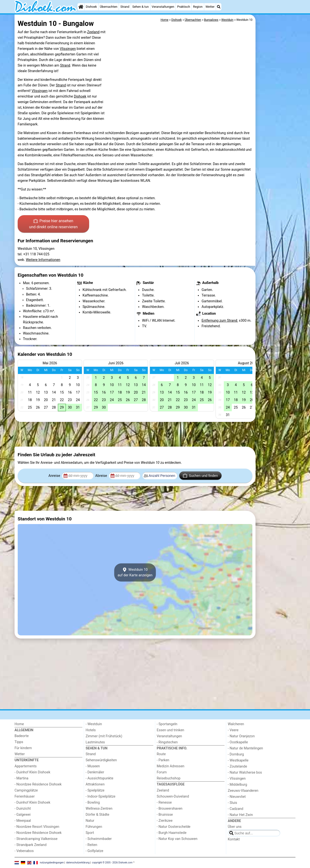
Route (161, 754)
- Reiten (92, 845)
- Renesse (164, 803)
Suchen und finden (200, 476)
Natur (90, 821)
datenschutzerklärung (78, 863)
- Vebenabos (24, 851)
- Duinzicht (23, 809)
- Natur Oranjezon (241, 736)
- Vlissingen (237, 779)
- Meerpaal (23, 821)
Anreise (55, 476)
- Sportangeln (167, 724)
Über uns (235, 827)
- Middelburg (238, 785)
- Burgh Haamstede (172, 833)
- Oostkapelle (238, 742)
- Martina (21, 778)
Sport (90, 833)
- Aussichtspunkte (100, 778)
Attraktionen (95, 784)
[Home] (81, 7)
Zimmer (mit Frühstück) (104, 736)
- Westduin (94, 724)
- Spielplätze (95, 790)
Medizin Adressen (170, 766)
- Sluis (232, 803)
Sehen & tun (140, 7)
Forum (162, 772)
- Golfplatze (95, 851)
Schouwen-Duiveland (173, 796)
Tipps (19, 742)
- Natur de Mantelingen (245, 748)
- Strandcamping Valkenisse (36, 839)
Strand (125, 7)
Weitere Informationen (43, 260)
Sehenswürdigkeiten (101, 760)
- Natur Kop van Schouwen (177, 839)
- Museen (93, 766)
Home (19, 724)
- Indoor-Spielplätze (101, 796)
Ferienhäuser (25, 796)
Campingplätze (26, 790)
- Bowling (93, 803)
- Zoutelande (238, 766)
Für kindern (23, 748)
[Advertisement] (276, 126)
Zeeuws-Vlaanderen (243, 791)
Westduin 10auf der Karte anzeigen (135, 572)
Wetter (210, 7)
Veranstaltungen (163, 7)
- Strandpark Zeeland (31, 845)
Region (198, 7)
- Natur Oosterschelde (174, 827)
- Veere (233, 730)
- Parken (163, 760)
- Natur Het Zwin (240, 815)
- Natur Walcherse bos (245, 773)
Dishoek (91, 7)
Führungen (94, 827)
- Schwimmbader (99, 839)
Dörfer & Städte (98, 815)
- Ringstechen (167, 742)
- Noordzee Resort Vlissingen (37, 827)
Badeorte (22, 736)
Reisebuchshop (169, 778)
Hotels (91, 730)
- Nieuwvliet (237, 797)
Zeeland (93, 32)
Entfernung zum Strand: (220, 321)
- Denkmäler (95, 772)
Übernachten (108, 7)
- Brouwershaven (170, 809)
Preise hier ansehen (53, 224)
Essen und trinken (170, 730)
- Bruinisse (165, 815)
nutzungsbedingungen (52, 863)
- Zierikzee (165, 821)
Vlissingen (68, 49)
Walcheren (236, 724)
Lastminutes (95, 742)
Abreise (101, 476)
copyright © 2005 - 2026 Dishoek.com (112, 863)
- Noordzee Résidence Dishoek (38, 784)
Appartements (26, 766)
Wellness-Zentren (99, 809)
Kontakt (234, 839)
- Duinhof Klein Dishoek (32, 772)
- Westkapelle (238, 760)
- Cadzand (236, 809)
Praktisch (183, 7)
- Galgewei (23, 815)
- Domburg (236, 754)
